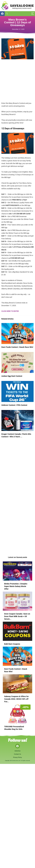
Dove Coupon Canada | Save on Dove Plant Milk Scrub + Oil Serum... (17, 616)
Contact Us (17, 754)
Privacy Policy (17, 757)
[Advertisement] (17, 82)
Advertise (17, 751)
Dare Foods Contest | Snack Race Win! (17, 347)
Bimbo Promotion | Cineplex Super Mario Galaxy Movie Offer (16, 586)
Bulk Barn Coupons (12, 644)
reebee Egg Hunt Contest (12, 376)
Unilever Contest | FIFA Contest (14, 405)
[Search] (7, 14)
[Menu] (33, 14)
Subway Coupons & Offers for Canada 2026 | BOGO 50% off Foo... (16, 699)
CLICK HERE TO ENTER (10, 311)
